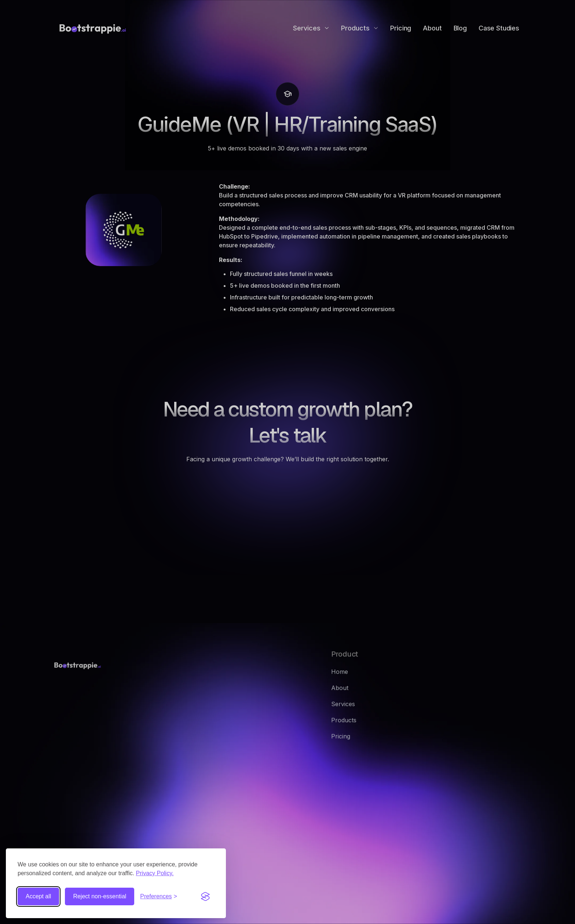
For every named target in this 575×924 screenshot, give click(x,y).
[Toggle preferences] (159, 896)
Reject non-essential (100, 896)
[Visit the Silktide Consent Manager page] (205, 896)
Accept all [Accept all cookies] (38, 896)
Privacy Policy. (155, 873)
